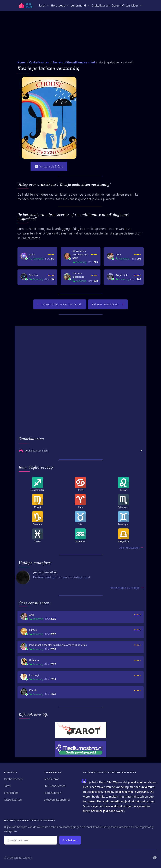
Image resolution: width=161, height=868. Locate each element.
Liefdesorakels (53, 793)
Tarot (7, 786)
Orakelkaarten (101, 5)
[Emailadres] (31, 840)
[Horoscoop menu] (60, 5)
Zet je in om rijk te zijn (108, 304)
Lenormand (11, 793)
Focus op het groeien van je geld (60, 304)
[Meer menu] (137, 5)
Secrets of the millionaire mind (74, 62)
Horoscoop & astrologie (127, 588)
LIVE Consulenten (55, 786)
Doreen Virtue (121, 5)
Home (22, 62)
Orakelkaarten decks (81, 451)
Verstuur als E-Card (49, 166)
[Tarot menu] (44, 5)
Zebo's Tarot (51, 779)
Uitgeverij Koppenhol (57, 800)
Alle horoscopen (131, 548)
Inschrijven (70, 840)
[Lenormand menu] (80, 5)
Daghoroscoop (13, 779)
